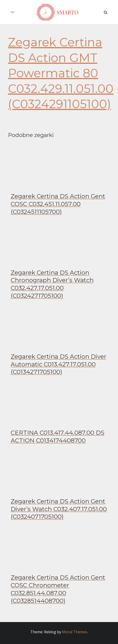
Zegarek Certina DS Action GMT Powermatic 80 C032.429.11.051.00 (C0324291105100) (61, 73)
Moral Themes (75, 632)
